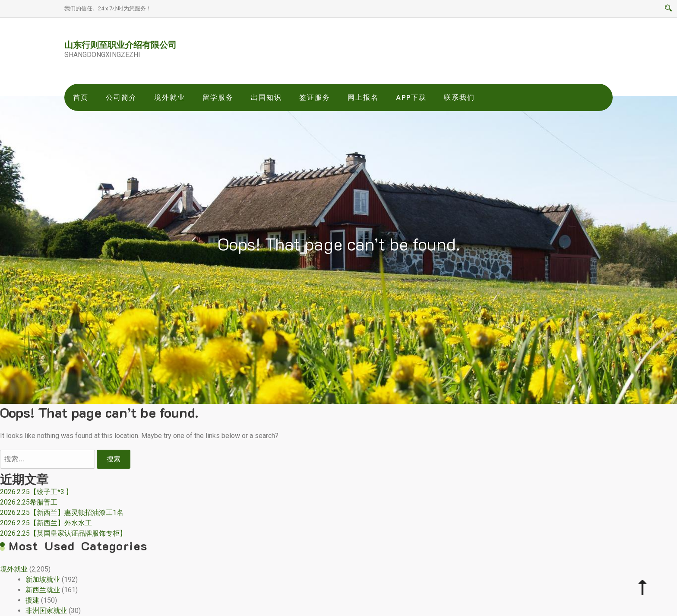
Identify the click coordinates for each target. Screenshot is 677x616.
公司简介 (121, 97)
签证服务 (315, 97)
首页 (81, 97)
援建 (32, 600)
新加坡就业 (43, 579)
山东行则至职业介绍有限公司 (120, 44)
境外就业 (170, 97)
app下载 (411, 97)
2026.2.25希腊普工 (29, 502)
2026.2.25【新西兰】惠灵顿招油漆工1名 (62, 513)
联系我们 (459, 97)
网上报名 (363, 97)
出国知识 (266, 97)
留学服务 (218, 97)
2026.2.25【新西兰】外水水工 (46, 523)
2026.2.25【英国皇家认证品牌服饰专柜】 (63, 533)
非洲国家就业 (46, 611)
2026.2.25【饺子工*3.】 (36, 492)
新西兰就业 (43, 590)
